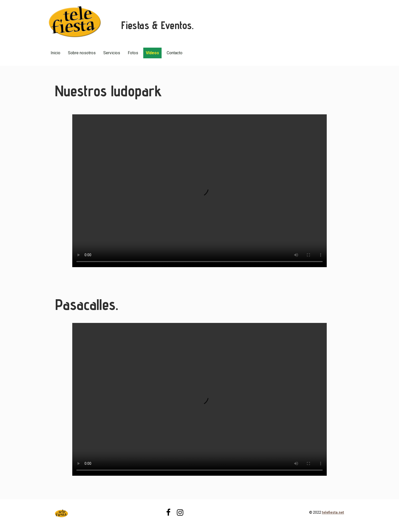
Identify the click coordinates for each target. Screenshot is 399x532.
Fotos (133, 53)
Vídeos (152, 53)
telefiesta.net (333, 512)
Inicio (55, 53)
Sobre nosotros (82, 53)
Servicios (112, 53)
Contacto (175, 53)
